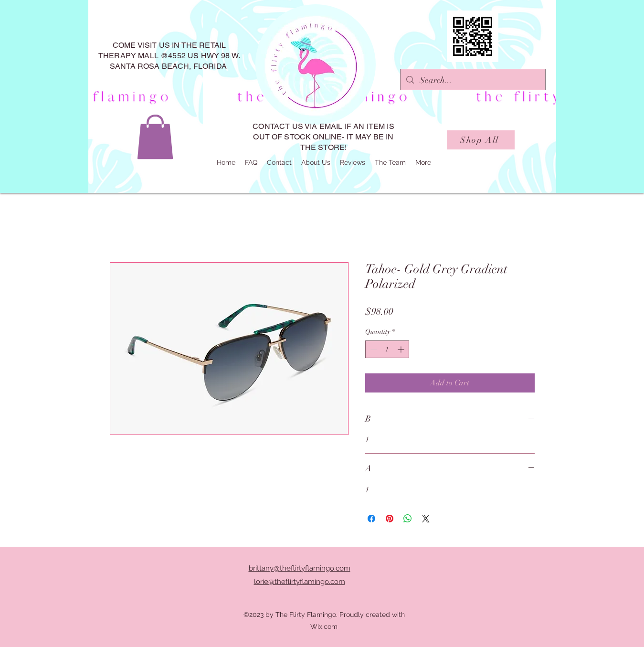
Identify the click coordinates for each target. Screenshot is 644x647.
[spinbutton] (387, 349)
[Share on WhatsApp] (408, 519)
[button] (155, 137)
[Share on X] (426, 519)
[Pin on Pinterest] (390, 519)
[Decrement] (373, 349)
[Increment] (402, 349)
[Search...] (472, 81)
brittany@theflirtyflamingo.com (300, 568)
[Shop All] (481, 140)
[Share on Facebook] (371, 519)
